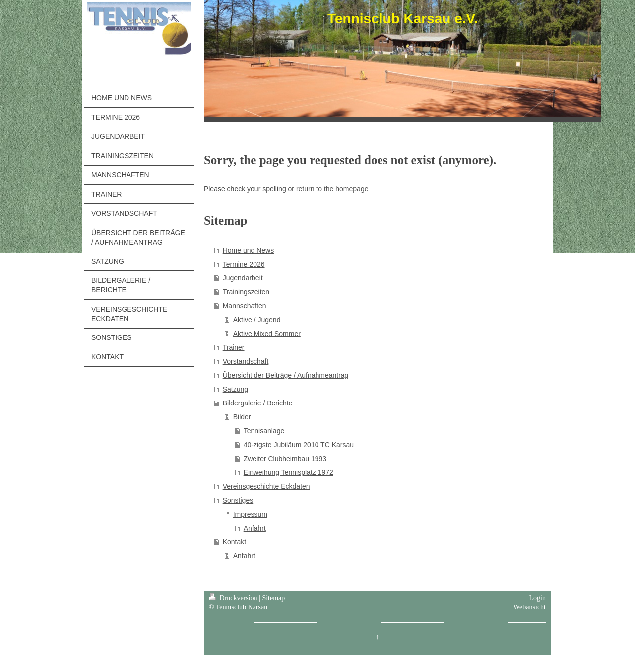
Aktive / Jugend (257, 320)
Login (538, 598)
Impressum (250, 514)
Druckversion (234, 598)
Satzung (235, 389)
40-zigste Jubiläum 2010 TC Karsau (299, 445)
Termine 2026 (244, 264)
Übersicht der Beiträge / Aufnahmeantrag (286, 375)
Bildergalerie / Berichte (258, 403)
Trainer (234, 347)
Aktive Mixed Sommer (267, 334)
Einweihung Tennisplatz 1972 (288, 472)
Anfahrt (255, 528)
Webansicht (530, 607)
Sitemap (273, 598)
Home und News (249, 250)
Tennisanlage (264, 431)
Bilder (242, 417)
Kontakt (234, 542)
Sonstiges (238, 500)
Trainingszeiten (246, 292)
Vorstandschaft (246, 361)
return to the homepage (332, 189)
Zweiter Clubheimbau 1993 (285, 459)
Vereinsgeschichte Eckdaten (266, 486)
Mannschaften (245, 306)
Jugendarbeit (243, 278)
